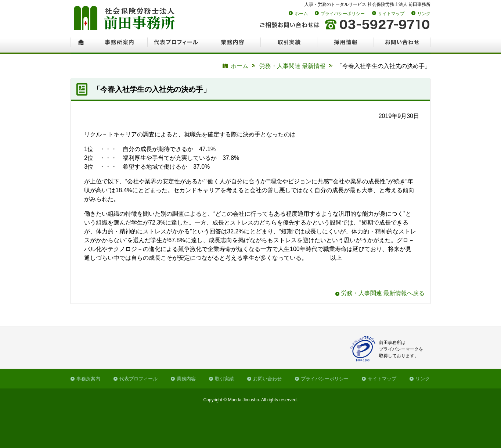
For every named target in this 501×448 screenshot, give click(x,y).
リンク (424, 14)
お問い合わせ (267, 379)
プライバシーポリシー (343, 14)
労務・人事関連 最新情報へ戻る (383, 293)
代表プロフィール (138, 379)
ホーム (301, 14)
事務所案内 (88, 379)
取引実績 (224, 379)
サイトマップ (391, 14)
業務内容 (186, 379)
